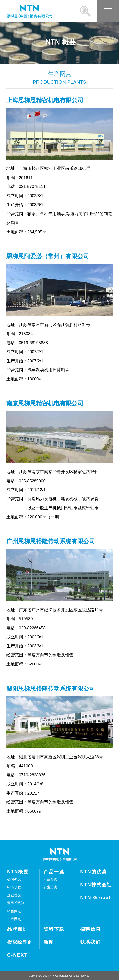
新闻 (49, 942)
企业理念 (14, 895)
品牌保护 (17, 929)
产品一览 (54, 872)
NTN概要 (18, 872)
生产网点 (14, 919)
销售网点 (14, 911)
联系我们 (90, 942)
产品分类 (51, 879)
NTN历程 (14, 887)
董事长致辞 (16, 903)
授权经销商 (20, 942)
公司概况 (14, 879)
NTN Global (95, 898)
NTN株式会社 (96, 885)
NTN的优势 (93, 872)
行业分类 (51, 887)
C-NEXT (17, 955)
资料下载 (54, 929)
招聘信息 (90, 929)
